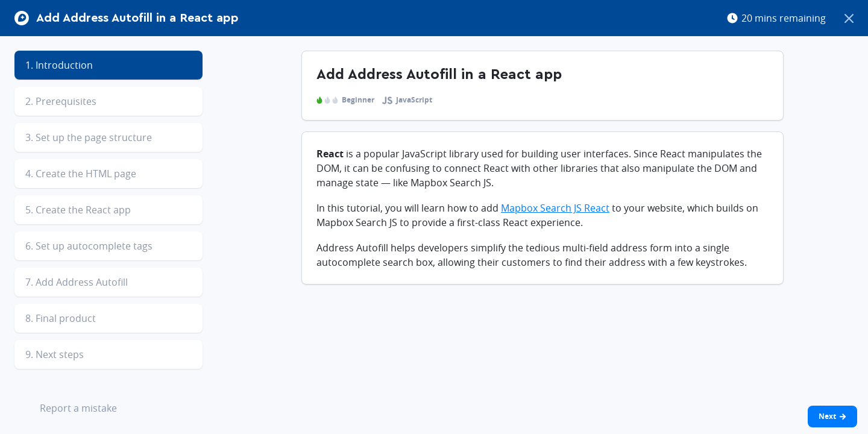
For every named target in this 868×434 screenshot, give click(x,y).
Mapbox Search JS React (555, 208)
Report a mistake (69, 409)
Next (832, 416)
